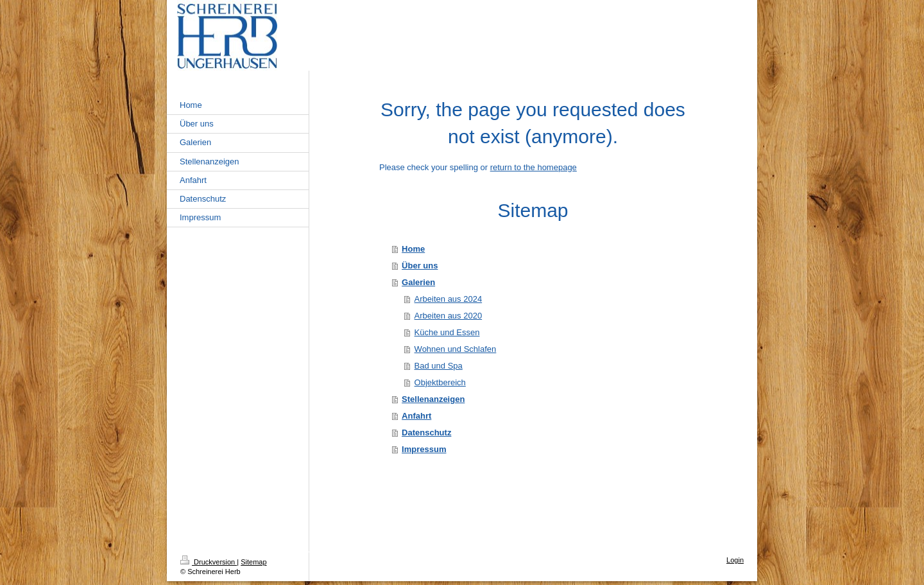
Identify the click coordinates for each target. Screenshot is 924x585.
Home (413, 249)
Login (735, 560)
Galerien (418, 282)
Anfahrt (416, 416)
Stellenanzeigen (433, 399)
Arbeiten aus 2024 (449, 299)
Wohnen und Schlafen (456, 349)
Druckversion (209, 562)
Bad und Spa (439, 366)
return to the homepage (534, 167)
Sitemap (253, 562)
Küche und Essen (447, 332)
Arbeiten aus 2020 (449, 316)
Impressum (424, 449)
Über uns (420, 266)
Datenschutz (426, 432)
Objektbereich (440, 382)
